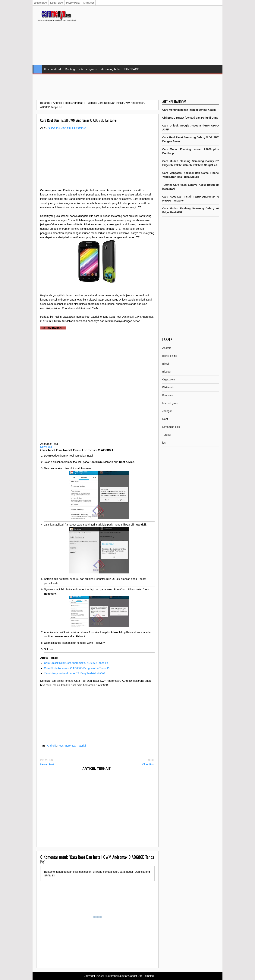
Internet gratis (170, 403)
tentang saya (41, 3)
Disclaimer (89, 3)
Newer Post (47, 764)
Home (38, 69)
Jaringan (167, 411)
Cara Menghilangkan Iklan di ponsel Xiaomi (189, 110)
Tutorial (81, 746)
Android (52, 746)
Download (46, 447)
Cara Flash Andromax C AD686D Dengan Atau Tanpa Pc (77, 668)
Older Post (148, 764)
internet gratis (88, 69)
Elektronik (168, 387)
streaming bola (110, 69)
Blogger (167, 372)
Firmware (168, 395)
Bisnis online (170, 356)
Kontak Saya (57, 3)
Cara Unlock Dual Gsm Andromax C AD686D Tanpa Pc (76, 663)
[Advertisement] (150, 36)
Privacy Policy (73, 3)
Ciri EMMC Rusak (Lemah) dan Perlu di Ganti (190, 118)
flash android (52, 69)
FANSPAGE (131, 69)
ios (164, 443)
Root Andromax (67, 746)
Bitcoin (166, 364)
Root (165, 419)
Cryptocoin (169, 379)
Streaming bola (171, 427)
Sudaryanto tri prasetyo (67, 128)
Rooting (70, 69)
